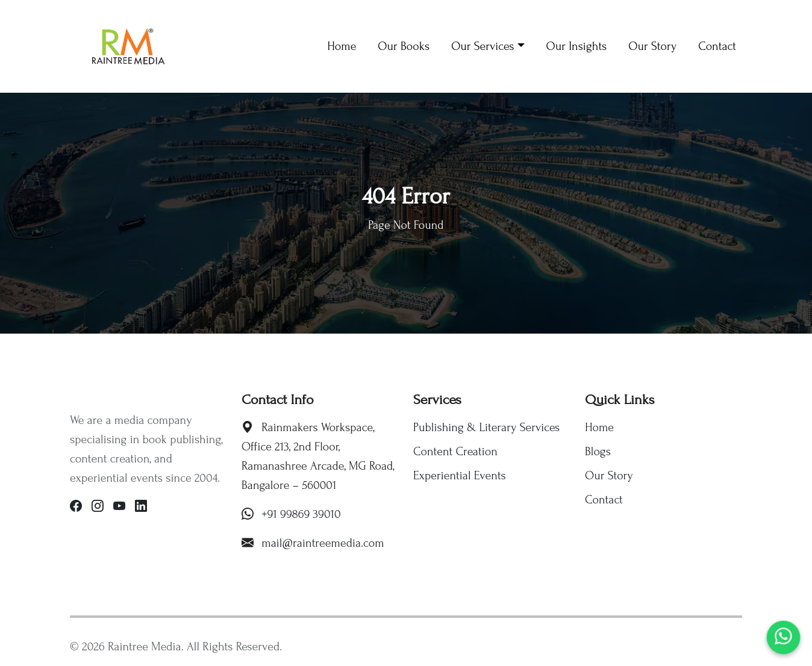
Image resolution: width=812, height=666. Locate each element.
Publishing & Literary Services (486, 428)
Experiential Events (460, 476)
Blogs (598, 452)
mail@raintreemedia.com (323, 543)
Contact (604, 500)
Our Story (609, 476)
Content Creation (455, 452)
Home (599, 428)
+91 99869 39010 (301, 514)
